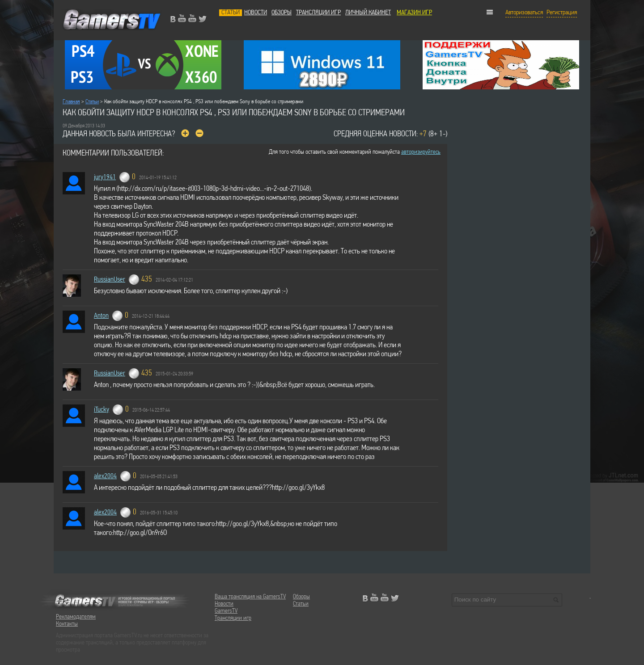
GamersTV (226, 611)
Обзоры (282, 13)
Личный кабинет (368, 13)
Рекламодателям (76, 617)
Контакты (67, 624)
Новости (256, 13)
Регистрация (562, 13)
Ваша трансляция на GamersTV (250, 597)
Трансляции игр (318, 13)
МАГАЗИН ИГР (414, 13)
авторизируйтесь (421, 152)
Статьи (231, 13)
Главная (71, 102)
